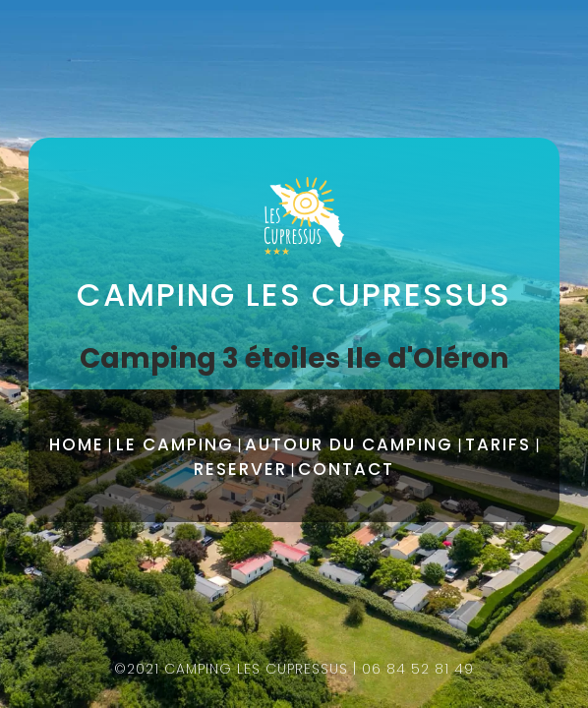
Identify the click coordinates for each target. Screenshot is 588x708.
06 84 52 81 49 (418, 669)
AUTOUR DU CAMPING (349, 444)
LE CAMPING (175, 444)
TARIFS (498, 444)
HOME (77, 444)
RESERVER (240, 469)
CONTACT (346, 469)
